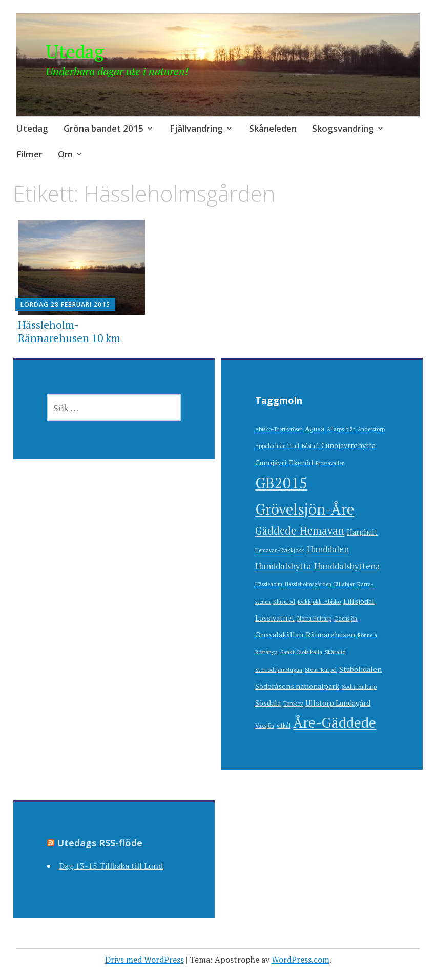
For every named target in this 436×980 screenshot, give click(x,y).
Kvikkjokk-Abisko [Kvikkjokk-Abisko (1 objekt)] (319, 602)
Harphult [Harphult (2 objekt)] (362, 532)
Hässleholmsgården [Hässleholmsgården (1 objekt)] (308, 584)
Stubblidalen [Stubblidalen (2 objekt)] (360, 669)
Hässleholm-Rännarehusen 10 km (69, 331)
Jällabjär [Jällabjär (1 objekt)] (344, 584)
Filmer (29, 154)
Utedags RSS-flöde (100, 843)
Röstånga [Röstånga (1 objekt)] (266, 652)
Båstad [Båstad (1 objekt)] (310, 446)
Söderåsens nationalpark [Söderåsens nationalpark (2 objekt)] (297, 686)
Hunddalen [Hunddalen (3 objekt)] (328, 549)
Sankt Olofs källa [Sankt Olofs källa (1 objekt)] (301, 652)
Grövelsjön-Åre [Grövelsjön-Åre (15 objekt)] (305, 509)
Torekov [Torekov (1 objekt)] (293, 704)
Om (65, 154)
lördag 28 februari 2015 (65, 304)
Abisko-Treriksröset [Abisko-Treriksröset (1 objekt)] (279, 429)
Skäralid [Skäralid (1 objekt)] (335, 652)
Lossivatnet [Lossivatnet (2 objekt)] (275, 618)
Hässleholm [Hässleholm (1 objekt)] (269, 584)
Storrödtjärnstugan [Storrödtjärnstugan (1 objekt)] (279, 670)
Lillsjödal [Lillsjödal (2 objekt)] (359, 601)
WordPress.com (300, 960)
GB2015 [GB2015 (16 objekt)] (281, 483)
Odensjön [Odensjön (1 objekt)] (346, 619)
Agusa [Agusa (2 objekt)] (315, 428)
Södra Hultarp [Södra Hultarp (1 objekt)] (359, 687)
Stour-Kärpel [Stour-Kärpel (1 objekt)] (321, 670)
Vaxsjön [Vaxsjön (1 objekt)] (265, 726)
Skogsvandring (343, 128)
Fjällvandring (196, 128)
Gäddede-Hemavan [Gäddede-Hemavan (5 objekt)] (300, 531)
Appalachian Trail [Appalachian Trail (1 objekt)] (277, 446)
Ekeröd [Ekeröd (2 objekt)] (301, 463)
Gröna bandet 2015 (103, 128)
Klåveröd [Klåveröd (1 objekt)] (284, 602)
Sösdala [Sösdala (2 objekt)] (268, 703)
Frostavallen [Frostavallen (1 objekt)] (330, 463)
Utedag (75, 51)
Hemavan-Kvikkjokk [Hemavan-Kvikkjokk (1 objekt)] (280, 550)
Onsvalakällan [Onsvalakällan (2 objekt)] (279, 635)
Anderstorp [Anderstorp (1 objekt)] (371, 429)
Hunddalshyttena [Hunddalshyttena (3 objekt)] (347, 566)
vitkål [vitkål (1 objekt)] (284, 726)
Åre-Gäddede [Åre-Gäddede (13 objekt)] (335, 722)
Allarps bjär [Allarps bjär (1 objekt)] (341, 429)
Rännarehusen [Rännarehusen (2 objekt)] (330, 635)
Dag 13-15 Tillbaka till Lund (111, 866)
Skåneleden (273, 128)
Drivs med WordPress (144, 960)
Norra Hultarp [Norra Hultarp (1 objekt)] (314, 619)
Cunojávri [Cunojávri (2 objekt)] (271, 463)
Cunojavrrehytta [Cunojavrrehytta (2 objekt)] (348, 445)
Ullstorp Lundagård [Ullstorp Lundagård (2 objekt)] (338, 703)
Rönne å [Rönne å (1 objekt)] (367, 635)
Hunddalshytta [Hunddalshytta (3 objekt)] (283, 566)
